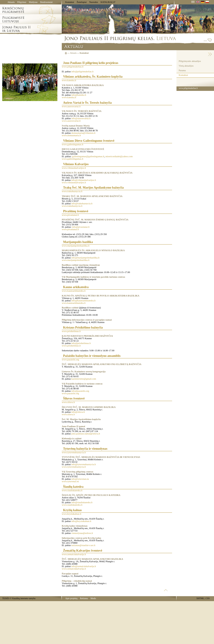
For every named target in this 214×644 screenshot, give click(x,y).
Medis (93, 598)
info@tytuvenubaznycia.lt (84, 464)
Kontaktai (70, 2)
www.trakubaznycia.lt (72, 191)
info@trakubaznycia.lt (82, 204)
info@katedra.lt (79, 95)
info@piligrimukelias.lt (83, 72)
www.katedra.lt (69, 80)
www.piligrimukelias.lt (73, 67)
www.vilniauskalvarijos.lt (74, 168)
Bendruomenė (46, 2)
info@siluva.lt (78, 412)
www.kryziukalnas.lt (71, 514)
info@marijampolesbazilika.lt (85, 258)
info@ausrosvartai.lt (81, 118)
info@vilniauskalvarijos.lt (84, 180)
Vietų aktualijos (186, 66)
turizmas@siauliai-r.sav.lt (84, 545)
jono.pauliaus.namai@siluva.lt (86, 434)
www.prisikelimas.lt (71, 331)
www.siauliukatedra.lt (72, 490)
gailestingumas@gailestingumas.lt (88, 156)
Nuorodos (93, 2)
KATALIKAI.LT (108, 2)
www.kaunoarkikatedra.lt (74, 291)
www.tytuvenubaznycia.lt (74, 452)
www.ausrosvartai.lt (71, 106)
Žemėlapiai (82, 2)
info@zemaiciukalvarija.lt (84, 566)
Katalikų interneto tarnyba (24, 598)
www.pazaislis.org (70, 360)
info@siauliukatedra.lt (82, 502)
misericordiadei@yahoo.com (119, 156)
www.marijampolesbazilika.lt (76, 246)
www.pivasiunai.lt (70, 215)
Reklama (84, 598)
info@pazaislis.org (80, 391)
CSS (208, 598)
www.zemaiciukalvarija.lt (74, 554)
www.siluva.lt (68, 402)
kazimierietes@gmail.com (84, 379)
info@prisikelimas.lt (81, 343)
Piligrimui (22, 2)
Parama (182, 70)
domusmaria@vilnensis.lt (84, 133)
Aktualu (11, 2)
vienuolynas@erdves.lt (82, 533)
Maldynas (33, 2)
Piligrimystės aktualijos (190, 61)
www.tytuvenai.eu (70, 481)
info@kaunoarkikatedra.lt (84, 301)
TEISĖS (6, 598)
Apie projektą (71, 598)
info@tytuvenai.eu (80, 479)
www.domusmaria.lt (71, 135)
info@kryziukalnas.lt (81, 521)
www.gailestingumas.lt (73, 144)
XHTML (200, 598)
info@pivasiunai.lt (81, 227)
